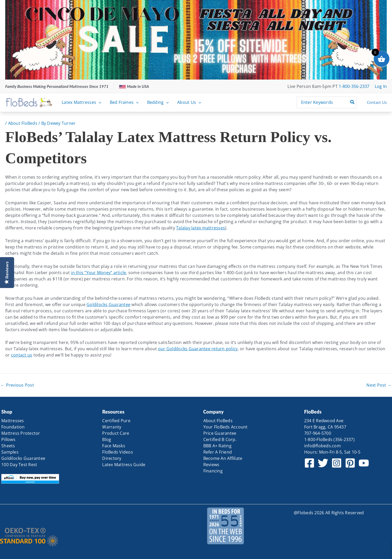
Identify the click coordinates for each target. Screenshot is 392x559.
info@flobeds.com (322, 446)
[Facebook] (309, 463)
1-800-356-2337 (354, 86)
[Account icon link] (381, 86)
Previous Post (17, 385)
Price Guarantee (220, 433)
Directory (112, 458)
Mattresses (13, 421)
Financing (213, 471)
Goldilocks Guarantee (108, 304)
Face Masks (114, 446)
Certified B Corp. (220, 439)
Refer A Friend (218, 452)
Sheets (8, 446)
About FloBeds (23, 123)
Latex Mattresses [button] (82, 102)
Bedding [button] (158, 102)
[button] (99, 102)
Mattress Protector (21, 433)
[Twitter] (323, 463)
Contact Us (377, 102)
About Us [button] (189, 102)
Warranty (112, 427)
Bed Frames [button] (124, 102)
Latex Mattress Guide (124, 465)
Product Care (116, 433)
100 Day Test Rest (19, 465)
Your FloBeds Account (226, 427)
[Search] (353, 102)
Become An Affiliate (223, 458)
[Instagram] (337, 463)
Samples (10, 452)
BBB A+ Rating (217, 446)
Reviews (211, 465)
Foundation (13, 427)
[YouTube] (364, 463)
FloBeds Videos (118, 452)
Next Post (379, 385)
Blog (107, 439)
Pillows (8, 439)
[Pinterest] (350, 463)
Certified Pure (116, 421)
